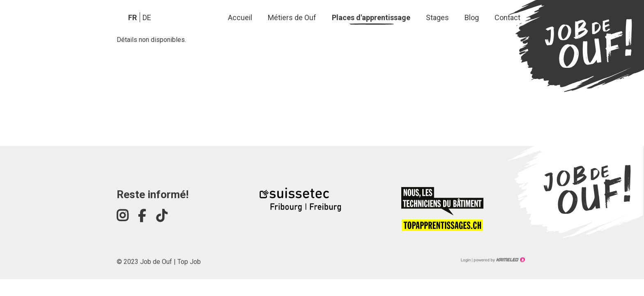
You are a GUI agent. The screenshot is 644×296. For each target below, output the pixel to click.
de (147, 17)
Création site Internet (499, 260)
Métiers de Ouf (292, 17)
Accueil (240, 17)
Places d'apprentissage (371, 17)
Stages (437, 17)
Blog (472, 17)
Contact (507, 17)
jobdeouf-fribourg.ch (576, 49)
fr (132, 17)
